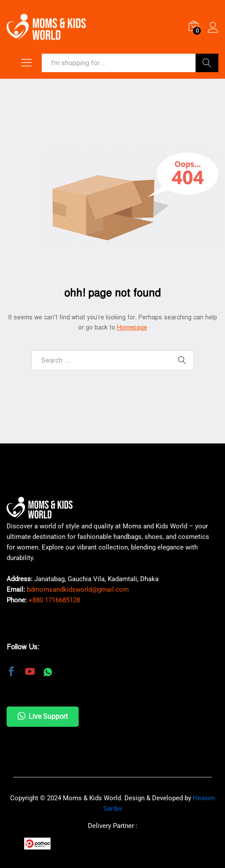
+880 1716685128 (54, 600)
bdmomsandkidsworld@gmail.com (78, 590)
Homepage (132, 328)
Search (207, 63)
